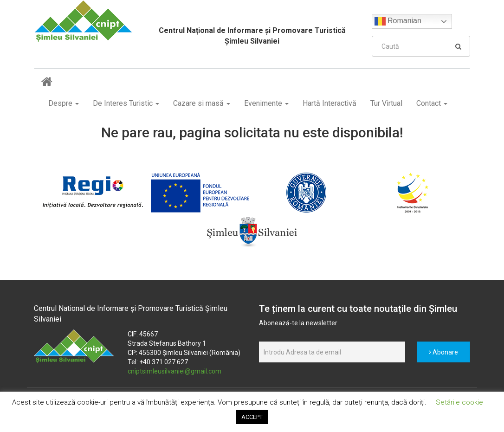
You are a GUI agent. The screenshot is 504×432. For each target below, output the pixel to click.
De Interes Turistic (126, 103)
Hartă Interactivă (330, 103)
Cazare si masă (202, 103)
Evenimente (266, 103)
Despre (64, 103)
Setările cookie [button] (459, 402)
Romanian (398, 21)
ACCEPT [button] (252, 417)
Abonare (443, 352)
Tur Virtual (386, 103)
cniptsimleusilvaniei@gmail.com (174, 371)
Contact (432, 103)
